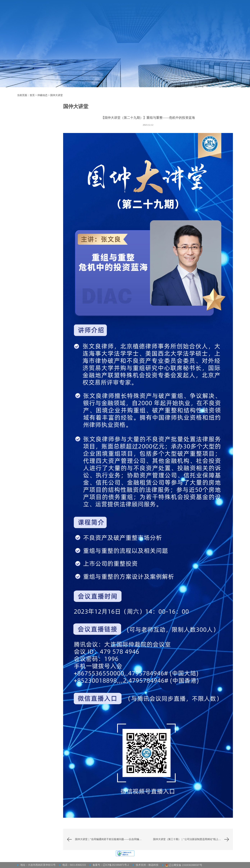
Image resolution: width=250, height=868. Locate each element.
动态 (36, 139)
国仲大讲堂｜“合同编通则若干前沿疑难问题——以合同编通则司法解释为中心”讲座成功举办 (112, 839)
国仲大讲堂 (56, 95)
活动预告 (36, 120)
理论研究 (36, 166)
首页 (75, 12)
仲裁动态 (160, 12)
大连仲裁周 (176, 12)
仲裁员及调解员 (140, 12)
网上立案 (208, 12)
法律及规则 (119, 12)
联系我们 (193, 12)
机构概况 (88, 12)
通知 (36, 157)
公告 (36, 148)
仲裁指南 (103, 12)
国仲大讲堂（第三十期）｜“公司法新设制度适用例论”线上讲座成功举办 (193, 839)
